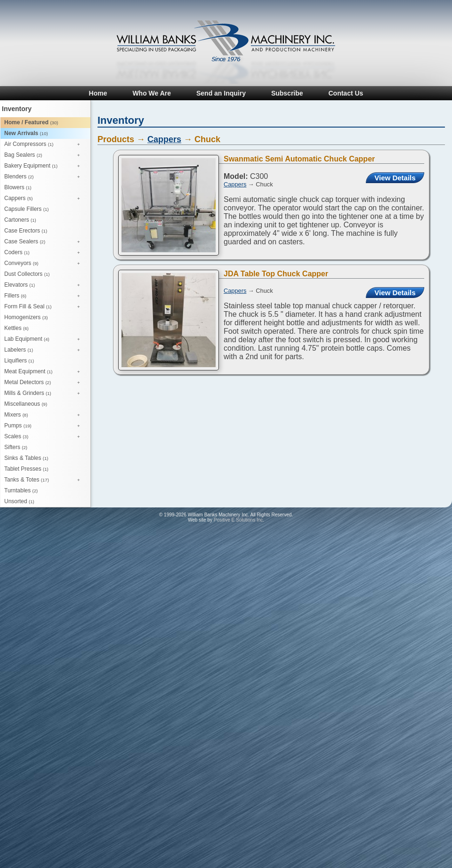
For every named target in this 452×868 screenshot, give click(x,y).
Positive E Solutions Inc (238, 520)
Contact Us (346, 93)
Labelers (44, 350)
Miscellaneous (26, 404)
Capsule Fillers (26, 209)
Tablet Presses (26, 469)
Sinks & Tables (26, 458)
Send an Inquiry (221, 93)
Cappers (44, 199)
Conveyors (44, 264)
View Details (395, 178)
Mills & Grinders (44, 394)
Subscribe (287, 93)
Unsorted (19, 501)
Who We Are (152, 93)
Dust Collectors (27, 274)
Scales (44, 437)
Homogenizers (26, 317)
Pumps (44, 426)
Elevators (44, 285)
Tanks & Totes (44, 480)
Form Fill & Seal (44, 307)
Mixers (44, 415)
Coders (44, 253)
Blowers (18, 187)
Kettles (16, 328)
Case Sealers (44, 242)
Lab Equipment (44, 339)
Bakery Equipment (44, 166)
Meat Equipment (44, 372)
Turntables (21, 490)
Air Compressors (44, 145)
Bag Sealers (44, 155)
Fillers (44, 296)
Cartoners (20, 220)
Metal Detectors (44, 383)
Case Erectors (26, 231)
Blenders (44, 177)
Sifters (16, 447)
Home (98, 93)
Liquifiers (19, 361)
